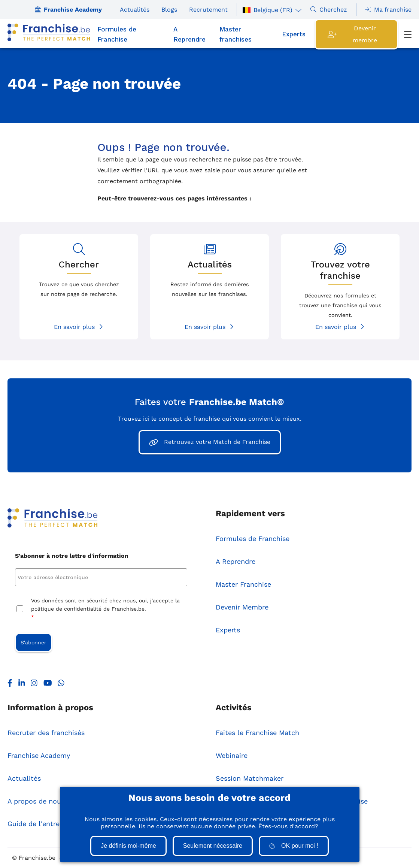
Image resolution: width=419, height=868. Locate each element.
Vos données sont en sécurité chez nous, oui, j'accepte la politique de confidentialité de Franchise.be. (105, 610)
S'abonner (34, 642)
